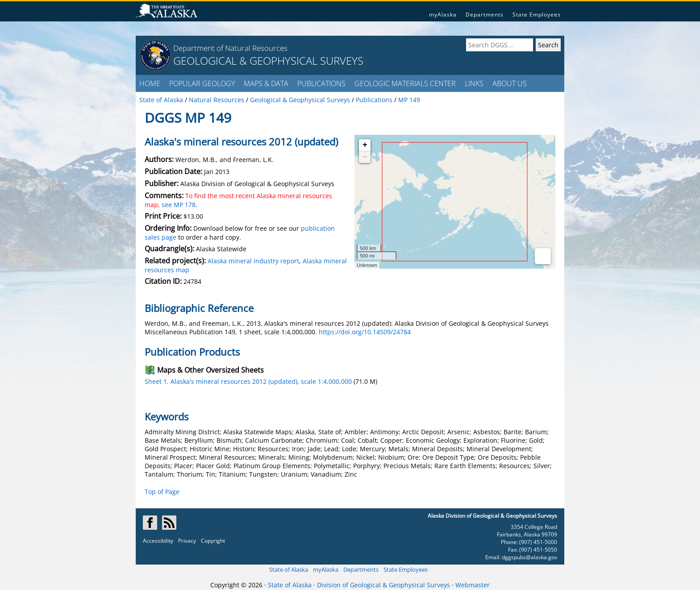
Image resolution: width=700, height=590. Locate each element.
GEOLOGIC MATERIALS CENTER (405, 83)
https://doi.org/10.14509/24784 (365, 332)
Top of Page (162, 492)
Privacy (187, 541)
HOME (150, 83)
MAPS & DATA (266, 83)
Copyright (213, 541)
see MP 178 (179, 205)
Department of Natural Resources (230, 48)
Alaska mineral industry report (253, 261)
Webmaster (473, 585)
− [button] (365, 157)
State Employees (537, 15)
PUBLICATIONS (321, 83)
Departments (485, 15)
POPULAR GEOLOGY (202, 83)
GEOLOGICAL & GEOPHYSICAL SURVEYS (268, 60)
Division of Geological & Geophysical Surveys (383, 585)
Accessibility (158, 541)
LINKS (474, 83)
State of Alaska (289, 569)
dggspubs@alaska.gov (529, 557)
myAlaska (443, 15)
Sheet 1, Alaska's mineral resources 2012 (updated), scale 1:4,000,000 (248, 381)
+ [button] (365, 145)
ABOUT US (510, 83)
